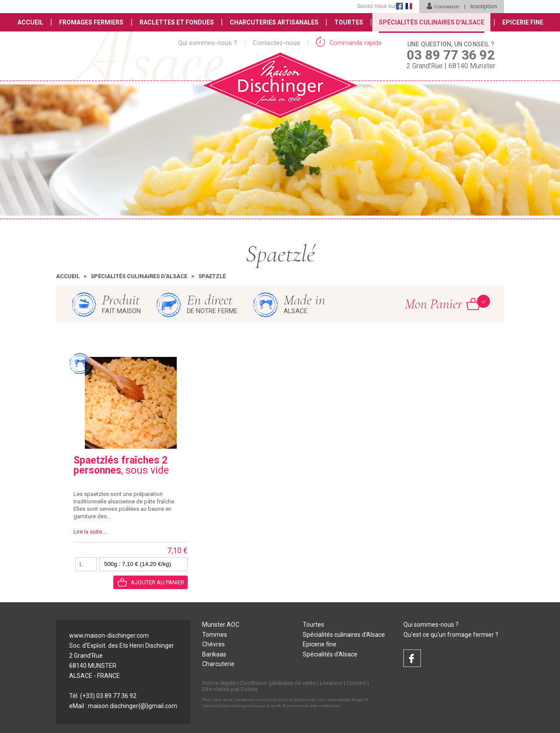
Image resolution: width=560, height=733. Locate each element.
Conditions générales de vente (278, 683)
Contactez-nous (276, 43)
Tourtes (349, 22)
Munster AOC (221, 625)
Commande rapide (349, 43)
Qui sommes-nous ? (208, 43)
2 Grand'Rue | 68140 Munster (451, 55)
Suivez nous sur (375, 6)
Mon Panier (442, 304)
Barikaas (214, 655)
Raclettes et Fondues (175, 22)
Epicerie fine (320, 645)
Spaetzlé (212, 276)
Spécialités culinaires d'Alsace (139, 276)
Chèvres (213, 645)
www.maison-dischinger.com (109, 635)
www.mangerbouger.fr (348, 700)
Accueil (28, 22)
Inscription (484, 6)
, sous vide (121, 465)
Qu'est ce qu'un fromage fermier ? (451, 635)
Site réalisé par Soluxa (230, 689)
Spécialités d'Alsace (330, 655)
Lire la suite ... (90, 532)
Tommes (215, 635)
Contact (356, 683)
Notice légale (219, 683)
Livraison (331, 683)
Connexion (442, 6)
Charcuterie (218, 665)
